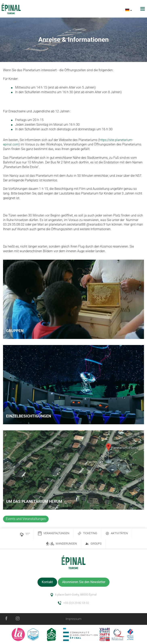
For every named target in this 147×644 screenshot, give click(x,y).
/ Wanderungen (61, 544)
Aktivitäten (117, 534)
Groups (93, 544)
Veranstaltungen (54, 534)
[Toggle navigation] (143, 9)
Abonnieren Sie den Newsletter (84, 582)
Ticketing (87, 534)
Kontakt (47, 582)
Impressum (73, 619)
